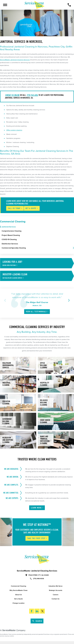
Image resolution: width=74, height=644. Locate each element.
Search (37, 621)
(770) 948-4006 (32, 95)
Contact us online (12, 95)
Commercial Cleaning (18, 586)
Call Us (15, 208)
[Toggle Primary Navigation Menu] (5, 5)
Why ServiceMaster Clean (18, 590)
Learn (37, 508)
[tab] (73, 248)
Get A (32, 208)
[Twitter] (42, 611)
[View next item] (69, 300)
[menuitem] (38, 227)
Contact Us (55, 599)
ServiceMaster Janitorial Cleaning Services (15, 60)
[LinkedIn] (37, 611)
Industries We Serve (56, 586)
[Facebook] (32, 611)
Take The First (37, 538)
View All (37, 312)
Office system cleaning (14, 130)
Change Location (18, 603)
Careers (56, 595)
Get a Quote (18, 599)
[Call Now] (69, 5)
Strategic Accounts (56, 590)
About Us (18, 595)
